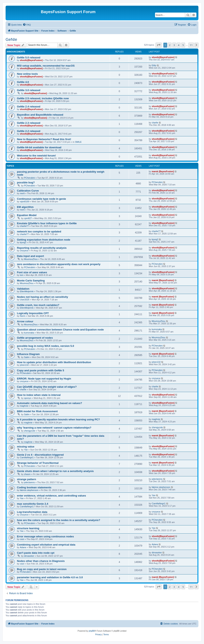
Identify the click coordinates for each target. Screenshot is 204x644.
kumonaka (29, 333)
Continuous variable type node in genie (41, 199)
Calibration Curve (28, 191)
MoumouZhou (31, 259)
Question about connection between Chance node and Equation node (60, 330)
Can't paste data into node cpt (36, 553)
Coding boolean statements (34, 487)
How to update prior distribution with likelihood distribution (54, 362)
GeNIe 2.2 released (29, 131)
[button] (159, 45)
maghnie (24, 406)
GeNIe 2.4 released (29, 107)
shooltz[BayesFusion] (31, 60)
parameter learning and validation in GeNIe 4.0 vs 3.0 (50, 577)
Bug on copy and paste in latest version (42, 569)
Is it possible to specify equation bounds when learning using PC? (58, 419)
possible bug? (26, 182)
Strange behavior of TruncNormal (38, 463)
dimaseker (29, 556)
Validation (23, 289)
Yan (26, 450)
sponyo (28, 398)
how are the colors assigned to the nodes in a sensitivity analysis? (59, 520)
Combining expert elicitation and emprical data (46, 545)
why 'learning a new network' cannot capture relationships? (54, 428)
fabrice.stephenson (29, 490)
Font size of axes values (32, 272)
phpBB (92, 631)
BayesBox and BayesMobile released (40, 115)
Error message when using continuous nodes (45, 536)
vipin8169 (25, 202)
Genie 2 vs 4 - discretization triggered (40, 455)
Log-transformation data (32, 512)
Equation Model (27, 215)
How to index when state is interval (39, 395)
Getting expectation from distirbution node (44, 240)
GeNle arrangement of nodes (35, 338)
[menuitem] (27, 25)
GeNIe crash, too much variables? (38, 305)
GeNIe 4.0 (23, 82)
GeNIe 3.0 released (29, 90)
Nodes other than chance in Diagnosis (41, 561)
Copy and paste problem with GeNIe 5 (41, 370)
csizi (22, 539)
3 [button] (174, 45)
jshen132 (24, 365)
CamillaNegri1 (27, 457)
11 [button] (191, 45)
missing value (26, 447)
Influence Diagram (28, 354)
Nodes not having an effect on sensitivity (42, 297)
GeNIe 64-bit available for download (39, 147)
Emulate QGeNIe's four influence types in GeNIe (47, 223)
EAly (154, 65)
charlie (155, 123)
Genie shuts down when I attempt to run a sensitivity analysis (55, 471)
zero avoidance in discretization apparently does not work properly (59, 264)
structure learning (28, 528)
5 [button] (183, 45)
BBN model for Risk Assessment (37, 411)
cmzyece (24, 251)
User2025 (25, 300)
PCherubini (29, 178)
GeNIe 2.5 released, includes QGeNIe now (43, 98)
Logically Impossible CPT (33, 313)
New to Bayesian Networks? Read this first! (44, 139)
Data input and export (30, 256)
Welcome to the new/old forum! (36, 156)
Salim (27, 357)
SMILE (78, 142)
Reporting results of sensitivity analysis (42, 248)
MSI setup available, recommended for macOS (46, 66)
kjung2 (23, 242)
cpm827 (28, 218)
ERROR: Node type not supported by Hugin (44, 379)
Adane (23, 547)
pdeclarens (29, 482)
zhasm (27, 474)
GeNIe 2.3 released (29, 123)
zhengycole (30, 431)
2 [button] (170, 45)
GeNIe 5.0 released (29, 58)
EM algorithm (25, 207)
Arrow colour (25, 321)
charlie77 (24, 226)
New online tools (27, 74)
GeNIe (11, 39)
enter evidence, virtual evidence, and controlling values (51, 496)
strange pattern (26, 479)
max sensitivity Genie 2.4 (33, 504)
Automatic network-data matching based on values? (50, 403)
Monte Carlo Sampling (31, 281)
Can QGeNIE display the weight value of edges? (47, 387)
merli (22, 193)
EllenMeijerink (27, 291)
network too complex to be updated (39, 232)
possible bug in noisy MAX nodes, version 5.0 (46, 346)
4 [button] (179, 45)
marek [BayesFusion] (163, 171)
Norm (23, 316)
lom (22, 275)
